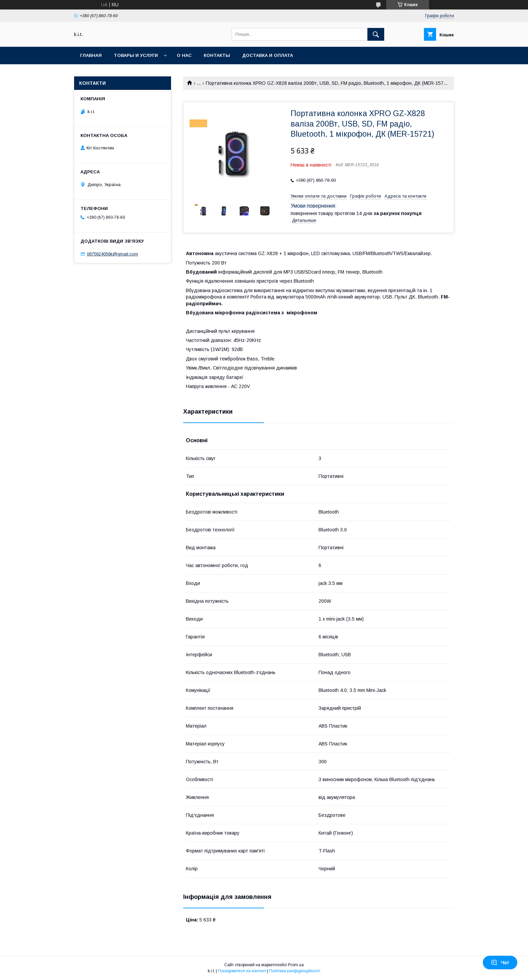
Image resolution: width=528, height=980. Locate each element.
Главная (91, 55)
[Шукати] (376, 34)
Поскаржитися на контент (242, 971)
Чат (500, 963)
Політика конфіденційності (295, 971)
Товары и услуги (136, 55)
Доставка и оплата (268, 55)
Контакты (217, 55)
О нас (184, 55)
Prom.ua (296, 965)
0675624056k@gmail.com (112, 254)
